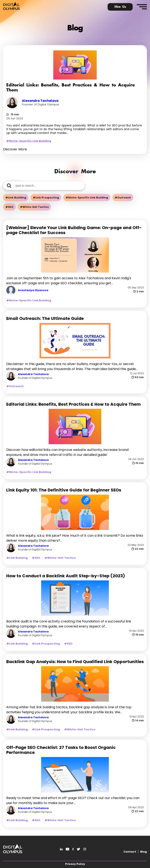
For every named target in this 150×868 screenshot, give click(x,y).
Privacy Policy (75, 864)
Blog (144, 852)
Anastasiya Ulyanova (33, 290)
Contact (130, 852)
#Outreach (123, 198)
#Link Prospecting (46, 198)
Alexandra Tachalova (40, 101)
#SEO (9, 207)
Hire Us (120, 7)
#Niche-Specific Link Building (29, 141)
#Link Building (16, 198)
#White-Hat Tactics (34, 207)
